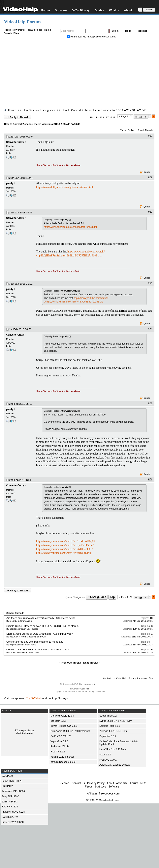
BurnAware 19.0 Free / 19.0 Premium (70, 731)
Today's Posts (34, 30)
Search (8, 33)
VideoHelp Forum (22, 22)
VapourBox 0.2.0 (59, 741)
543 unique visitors (24, 731)
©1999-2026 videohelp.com (103, 800)
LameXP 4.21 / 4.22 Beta (113, 749)
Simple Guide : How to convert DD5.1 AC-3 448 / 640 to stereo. (43, 626)
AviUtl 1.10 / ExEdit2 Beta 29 (115, 765)
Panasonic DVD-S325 (13, 812)
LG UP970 (7, 776)
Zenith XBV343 (10, 802)
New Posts (19, 30)
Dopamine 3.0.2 (108, 736)
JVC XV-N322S (10, 807)
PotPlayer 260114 (60, 746)
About (128, 10)
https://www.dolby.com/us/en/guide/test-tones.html (65, 187)
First (138, 117)
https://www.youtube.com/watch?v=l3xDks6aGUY (65, 549)
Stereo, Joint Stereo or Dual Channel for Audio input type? (40, 634)
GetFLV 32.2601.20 (61, 736)
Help (128, 31)
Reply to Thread (18, 117)
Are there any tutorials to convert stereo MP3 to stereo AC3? (41, 618)
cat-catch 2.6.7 (58, 721)
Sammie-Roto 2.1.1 (110, 726)
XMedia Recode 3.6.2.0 (63, 762)
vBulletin (85, 689)
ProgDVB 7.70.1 (108, 760)
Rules (48, 30)
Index (8, 30)
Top (112, 597)
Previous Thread (71, 663)
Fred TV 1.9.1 (58, 752)
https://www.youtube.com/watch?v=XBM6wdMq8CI (66, 541)
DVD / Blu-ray (81, 10)
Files (16, 33)
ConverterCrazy (15, 142)
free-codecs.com (109, 793)
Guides (99, 10)
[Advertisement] (79, 74)
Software (61, 10)
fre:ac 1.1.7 (105, 755)
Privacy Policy (96, 783)
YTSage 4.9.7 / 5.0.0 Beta (113, 731)
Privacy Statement (138, 678)
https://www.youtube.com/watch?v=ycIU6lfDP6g (64, 553)
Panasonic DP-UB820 (13, 791)
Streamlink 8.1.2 (108, 716)
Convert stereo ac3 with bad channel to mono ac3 (35, 642)
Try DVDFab (34, 698)
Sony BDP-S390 (10, 796)
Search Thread (145, 130)
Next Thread (91, 663)
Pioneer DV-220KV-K (13, 822)
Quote (145, 172)
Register (142, 31)
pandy (10, 183)
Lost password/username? (102, 37)
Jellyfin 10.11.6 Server (62, 757)
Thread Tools (127, 130)
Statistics (100, 787)
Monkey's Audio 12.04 (62, 716)
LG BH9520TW (10, 817)
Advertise (122, 783)
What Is (114, 10)
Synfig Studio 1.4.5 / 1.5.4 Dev (115, 721)
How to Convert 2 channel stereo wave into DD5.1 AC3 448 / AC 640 (104, 110)
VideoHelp (122, 678)
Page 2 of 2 (127, 116)
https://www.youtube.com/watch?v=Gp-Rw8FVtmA (65, 545)
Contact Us (109, 678)
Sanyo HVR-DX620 (12, 781)
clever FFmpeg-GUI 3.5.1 (64, 726)
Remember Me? (78, 37)
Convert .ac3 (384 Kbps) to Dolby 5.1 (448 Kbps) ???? (38, 650)
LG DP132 (7, 786)
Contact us (78, 783)
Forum (46, 10)
